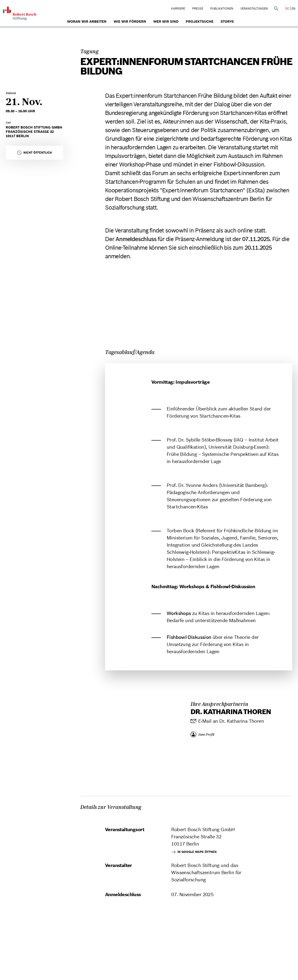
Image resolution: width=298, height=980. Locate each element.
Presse (198, 8)
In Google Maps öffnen (194, 852)
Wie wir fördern (130, 22)
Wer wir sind (166, 22)
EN (293, 8)
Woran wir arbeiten (87, 22)
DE (287, 8)
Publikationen (222, 8)
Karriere (178, 8)
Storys (227, 22)
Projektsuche (200, 22)
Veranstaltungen (254, 8)
